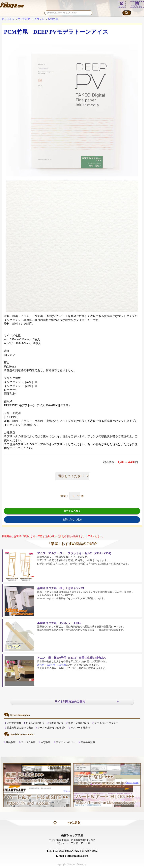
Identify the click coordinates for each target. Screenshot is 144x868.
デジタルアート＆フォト (31, 19)
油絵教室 (11, 742)
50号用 (41, 665)
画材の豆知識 (88, 742)
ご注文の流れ (14, 723)
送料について (57, 723)
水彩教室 (46, 742)
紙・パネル (8, 19)
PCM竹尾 (53, 19)
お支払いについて (35, 723)
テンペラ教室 (28, 742)
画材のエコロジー (66, 742)
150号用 (62, 665)
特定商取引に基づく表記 (20, 728)
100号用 (51, 665)
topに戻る (74, 823)
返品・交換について (79, 723)
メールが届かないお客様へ (52, 728)
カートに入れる (72, 511)
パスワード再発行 (80, 728)
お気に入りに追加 (72, 520)
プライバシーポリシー (106, 723)
